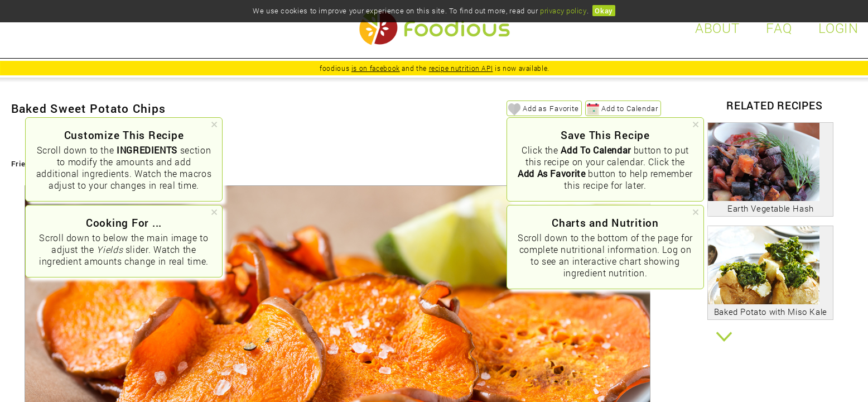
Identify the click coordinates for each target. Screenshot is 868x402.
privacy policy (563, 11)
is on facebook (376, 68)
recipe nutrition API (461, 68)
